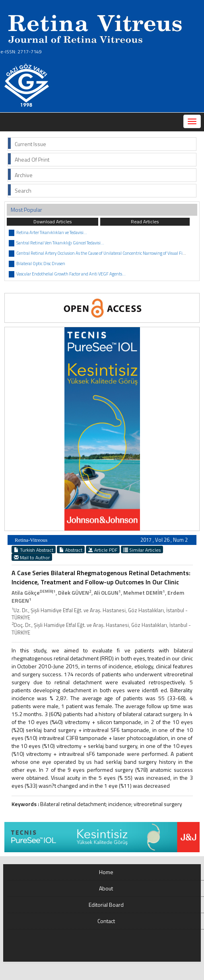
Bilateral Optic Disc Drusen (41, 264)
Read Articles (145, 222)
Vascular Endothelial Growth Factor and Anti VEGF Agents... (71, 274)
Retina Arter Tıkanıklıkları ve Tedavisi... (52, 232)
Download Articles (52, 222)
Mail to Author (32, 557)
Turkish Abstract (34, 550)
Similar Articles (142, 550)
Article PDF (103, 550)
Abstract (71, 550)
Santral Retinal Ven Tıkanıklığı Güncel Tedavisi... (60, 243)
